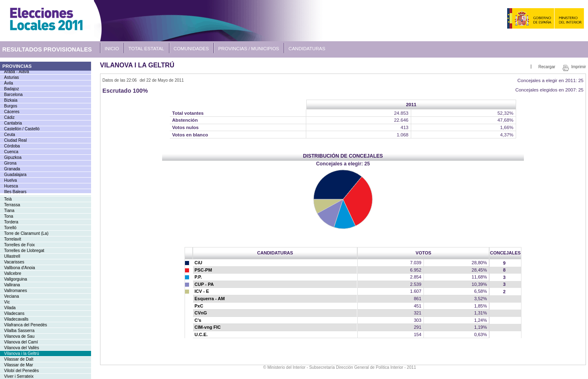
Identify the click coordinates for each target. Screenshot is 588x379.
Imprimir (579, 67)
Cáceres (12, 112)
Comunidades (191, 49)
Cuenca (11, 152)
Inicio (112, 49)
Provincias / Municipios (248, 49)
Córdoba (12, 146)
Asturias (11, 77)
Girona (10, 163)
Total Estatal (146, 49)
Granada (12, 169)
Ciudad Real (15, 140)
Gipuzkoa (13, 157)
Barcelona (13, 95)
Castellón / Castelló (22, 129)
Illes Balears (15, 192)
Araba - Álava (17, 72)
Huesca (11, 186)
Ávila (9, 83)
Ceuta (10, 135)
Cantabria (13, 123)
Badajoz (11, 89)
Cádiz (9, 117)
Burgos (11, 106)
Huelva (10, 180)
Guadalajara (15, 175)
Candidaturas (307, 49)
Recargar (547, 67)
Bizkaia (11, 100)
